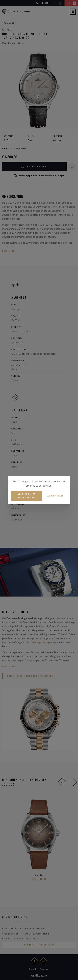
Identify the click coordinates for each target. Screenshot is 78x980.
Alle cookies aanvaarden (26, 496)
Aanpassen (55, 496)
